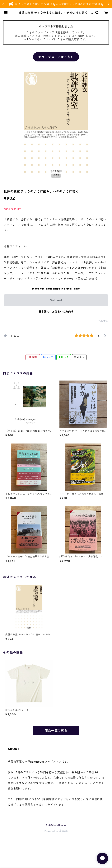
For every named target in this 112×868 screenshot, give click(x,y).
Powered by (56, 831)
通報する (103, 321)
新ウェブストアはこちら (56, 57)
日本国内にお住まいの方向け (56, 312)
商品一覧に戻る (56, 731)
